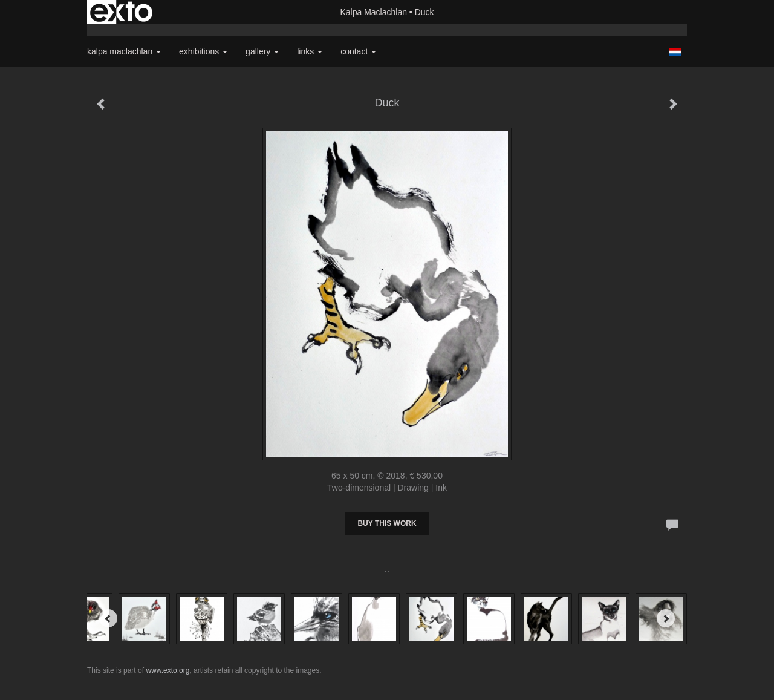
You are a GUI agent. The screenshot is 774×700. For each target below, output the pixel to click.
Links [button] (310, 51)
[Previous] (108, 618)
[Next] (666, 618)
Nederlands (675, 52)
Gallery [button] (262, 51)
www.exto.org (167, 670)
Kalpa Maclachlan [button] (124, 51)
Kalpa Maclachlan (373, 12)
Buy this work (387, 523)
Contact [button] (358, 51)
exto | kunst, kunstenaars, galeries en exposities (121, 12)
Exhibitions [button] (203, 51)
